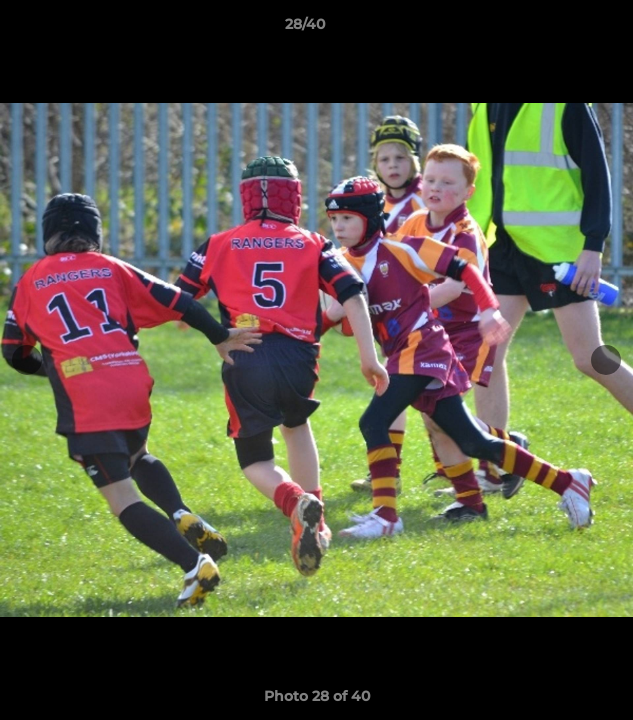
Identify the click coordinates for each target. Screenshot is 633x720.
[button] (561, 29)
